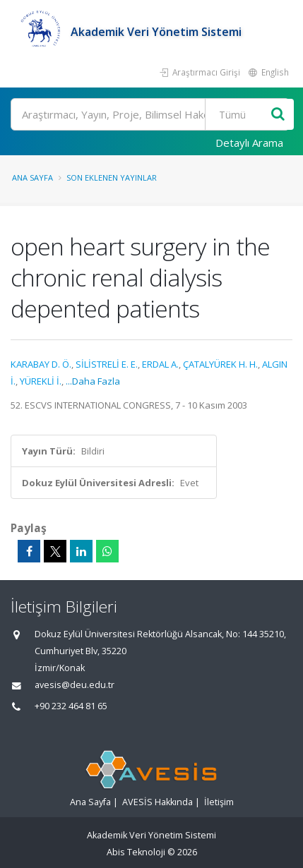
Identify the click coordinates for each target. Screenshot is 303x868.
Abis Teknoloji (136, 852)
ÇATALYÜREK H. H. (220, 364)
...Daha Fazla (93, 381)
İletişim (219, 802)
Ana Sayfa (32, 177)
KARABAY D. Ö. (41, 364)
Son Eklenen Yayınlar (112, 177)
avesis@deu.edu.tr (75, 685)
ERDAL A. (160, 364)
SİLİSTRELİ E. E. (107, 364)
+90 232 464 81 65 (71, 706)
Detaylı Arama (249, 143)
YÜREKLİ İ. (41, 381)
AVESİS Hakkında (158, 802)
